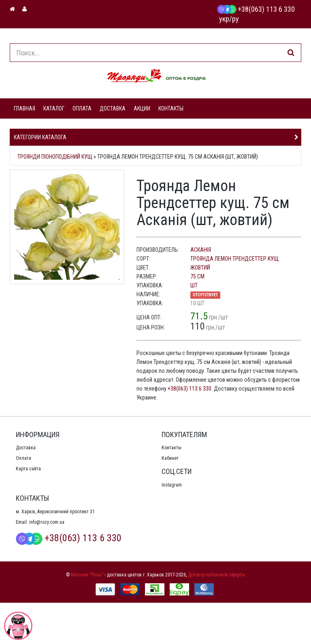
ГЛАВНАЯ (24, 108)
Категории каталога (40, 137)
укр (224, 19)
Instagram (172, 485)
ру (235, 19)
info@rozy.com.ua (47, 522)
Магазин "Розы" (87, 575)
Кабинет (170, 458)
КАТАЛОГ (54, 108)
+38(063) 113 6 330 (256, 9)
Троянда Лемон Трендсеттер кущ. (235, 259)
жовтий (200, 268)
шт (194, 285)
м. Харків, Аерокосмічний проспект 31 (55, 512)
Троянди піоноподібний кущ (55, 157)
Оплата (23, 458)
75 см (197, 276)
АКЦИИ (142, 108)
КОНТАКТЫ (171, 108)
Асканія (201, 250)
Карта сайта (28, 469)
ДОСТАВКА (113, 108)
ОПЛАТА (82, 108)
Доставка (26, 448)
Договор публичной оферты (216, 575)
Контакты (171, 448)
